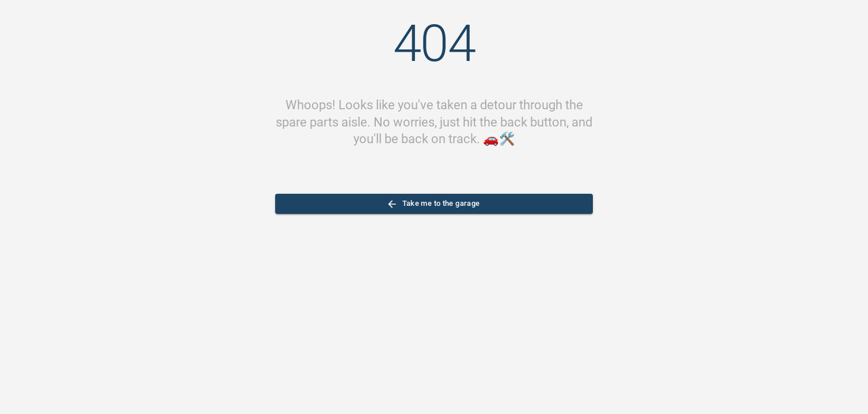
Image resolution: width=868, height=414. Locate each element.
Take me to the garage (434, 204)
